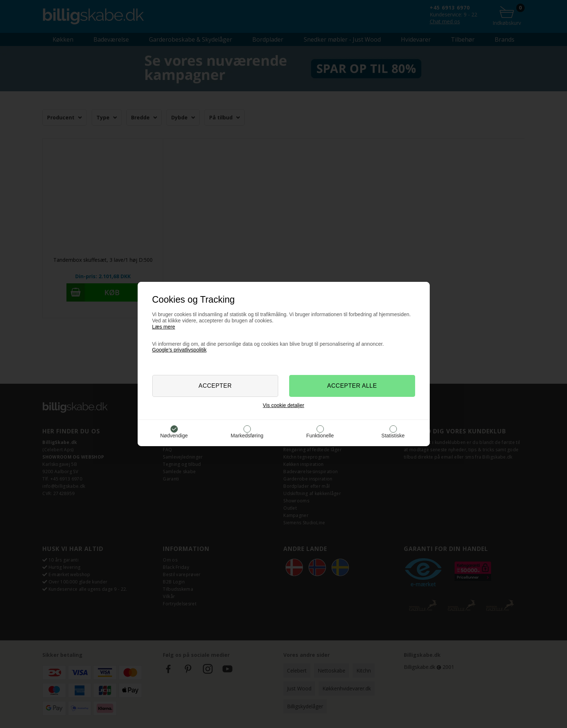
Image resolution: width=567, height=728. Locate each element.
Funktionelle (320, 436)
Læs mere (164, 327)
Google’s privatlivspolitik (179, 350)
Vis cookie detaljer (283, 405)
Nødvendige (174, 436)
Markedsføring (247, 436)
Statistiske (393, 436)
